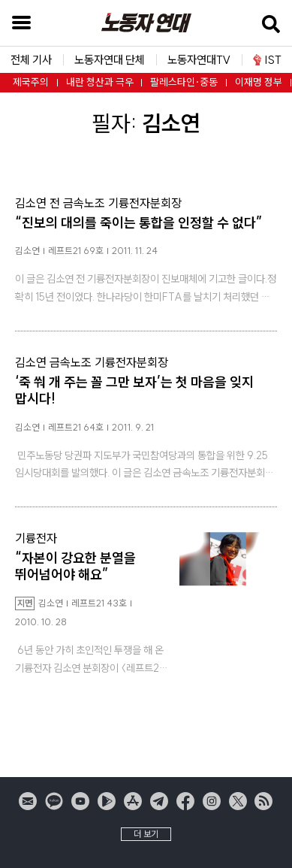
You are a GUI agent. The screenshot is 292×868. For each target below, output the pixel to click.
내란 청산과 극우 (100, 82)
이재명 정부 (259, 82)
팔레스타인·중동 (184, 82)
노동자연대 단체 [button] (110, 60)
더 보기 (146, 834)
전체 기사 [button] (31, 60)
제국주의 (31, 82)
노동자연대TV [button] (199, 60)
